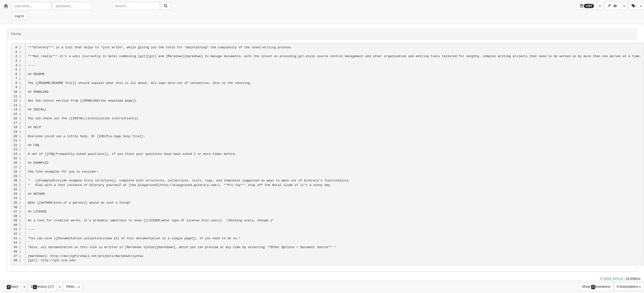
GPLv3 (618, 279)
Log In (19, 16)
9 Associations (629, 287)
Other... (73, 287)
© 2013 (605, 279)
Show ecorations (596, 287)
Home (16, 34)
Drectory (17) (42, 287)
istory (13, 287)
